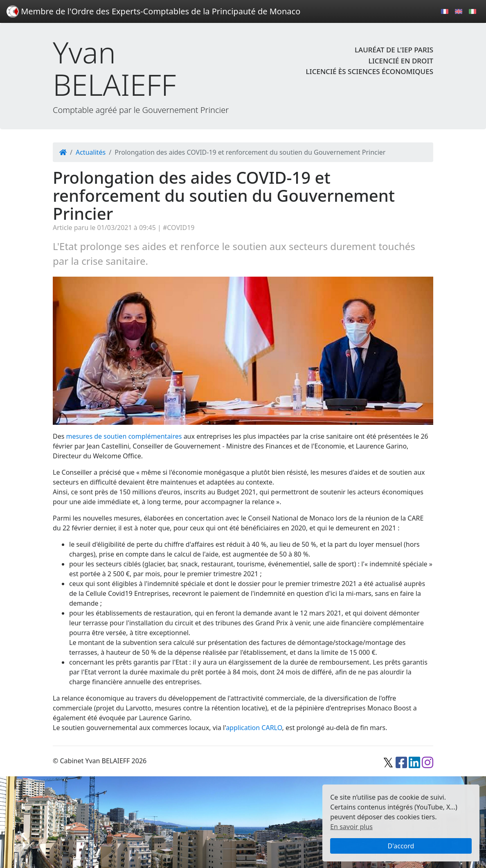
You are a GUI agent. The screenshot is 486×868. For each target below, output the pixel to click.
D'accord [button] (401, 846)
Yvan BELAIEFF (114, 68)
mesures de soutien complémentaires (124, 436)
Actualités (91, 152)
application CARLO (254, 728)
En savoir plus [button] (351, 827)
